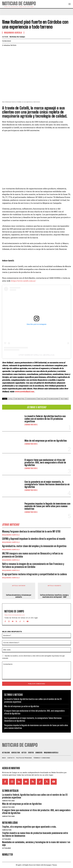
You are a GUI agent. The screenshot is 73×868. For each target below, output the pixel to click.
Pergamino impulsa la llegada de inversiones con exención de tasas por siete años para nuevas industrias (47, 506)
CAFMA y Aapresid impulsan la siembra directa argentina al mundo (34, 539)
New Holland (42, 399)
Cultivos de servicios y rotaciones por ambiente (19, 596)
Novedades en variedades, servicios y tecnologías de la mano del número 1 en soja (36, 844)
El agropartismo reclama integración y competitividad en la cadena (34, 574)
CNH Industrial (20, 399)
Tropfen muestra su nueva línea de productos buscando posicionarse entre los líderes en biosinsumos (35, 834)
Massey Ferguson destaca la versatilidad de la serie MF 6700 (31, 531)
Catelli (11, 399)
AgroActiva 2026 (31, 425)
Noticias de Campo (17, 37)
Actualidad (6, 839)
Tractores (64, 399)
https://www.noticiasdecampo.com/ (15, 615)
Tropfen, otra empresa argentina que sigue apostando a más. (29, 827)
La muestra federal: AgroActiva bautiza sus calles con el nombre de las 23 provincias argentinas (45, 419)
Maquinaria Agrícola (11, 535)
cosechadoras (31, 399)
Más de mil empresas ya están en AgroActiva (46, 441)
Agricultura (7, 830)
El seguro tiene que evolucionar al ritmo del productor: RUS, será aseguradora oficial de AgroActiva (45, 463)
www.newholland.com (24, 392)
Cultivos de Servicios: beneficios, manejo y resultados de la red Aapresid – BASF (54, 596)
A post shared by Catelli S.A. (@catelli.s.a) (36, 355)
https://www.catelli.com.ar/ (23, 281)
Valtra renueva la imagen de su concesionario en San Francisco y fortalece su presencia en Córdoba (33, 565)
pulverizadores (53, 399)
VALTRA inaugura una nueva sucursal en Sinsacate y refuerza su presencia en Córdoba (33, 555)
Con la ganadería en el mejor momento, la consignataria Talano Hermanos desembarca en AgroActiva (47, 484)
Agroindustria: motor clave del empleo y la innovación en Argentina (34, 546)
